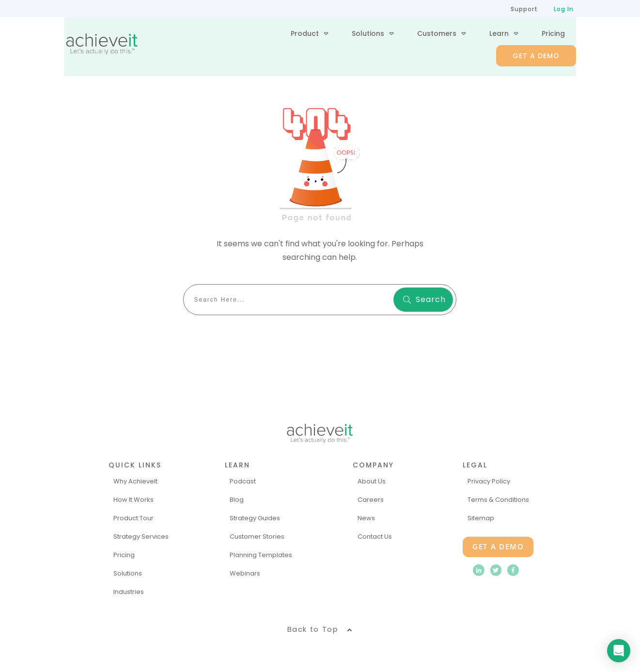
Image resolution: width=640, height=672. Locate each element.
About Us (372, 481)
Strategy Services (141, 536)
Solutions (128, 572)
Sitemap (481, 518)
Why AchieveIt (135, 481)
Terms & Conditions (498, 499)
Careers (371, 499)
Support (524, 9)
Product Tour (133, 518)
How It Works (133, 499)
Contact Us (375, 536)
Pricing (124, 554)
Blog (237, 499)
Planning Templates (261, 554)
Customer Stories (257, 536)
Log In (564, 9)
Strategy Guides (255, 518)
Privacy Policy (489, 481)
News (366, 518)
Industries (129, 591)
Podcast (243, 481)
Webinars (245, 572)
